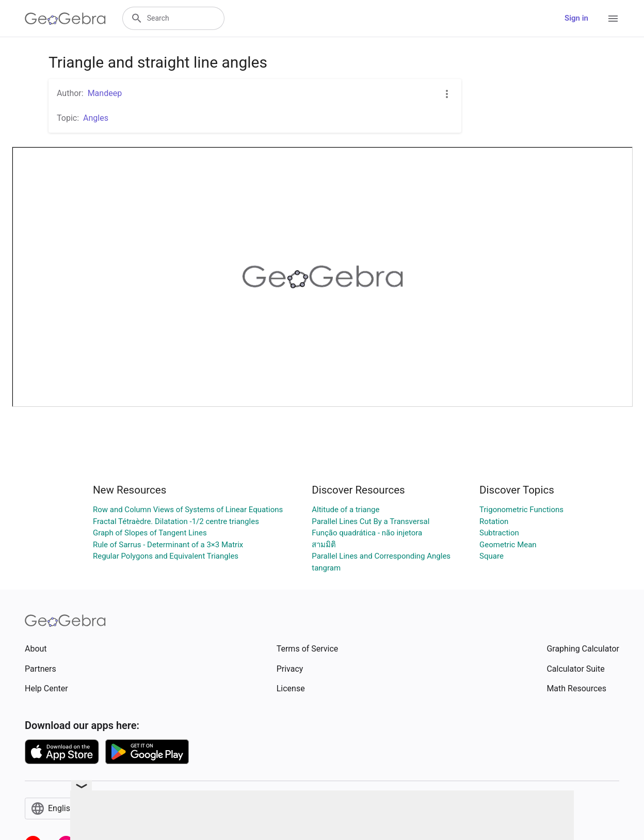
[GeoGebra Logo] (65, 19)
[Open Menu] (613, 19)
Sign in (576, 18)
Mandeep (105, 93)
